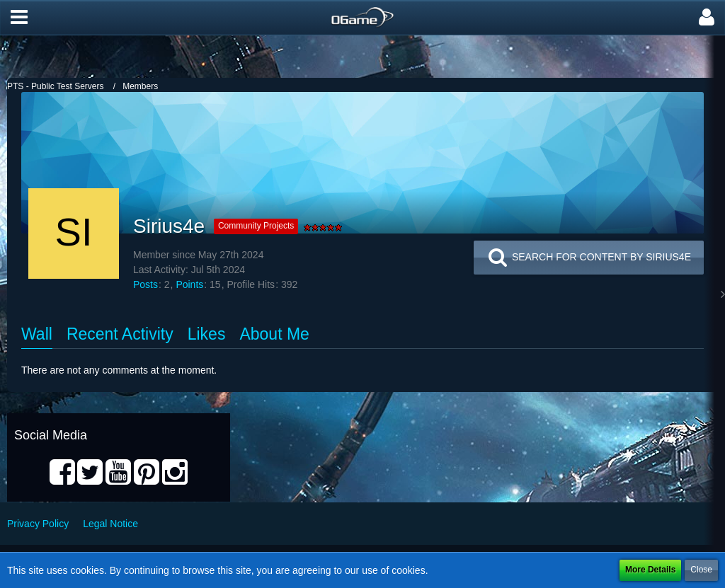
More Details (650, 570)
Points (189, 284)
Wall (37, 334)
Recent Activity (120, 334)
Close (701, 570)
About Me (274, 334)
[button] (19, 18)
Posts (145, 284)
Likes (207, 334)
